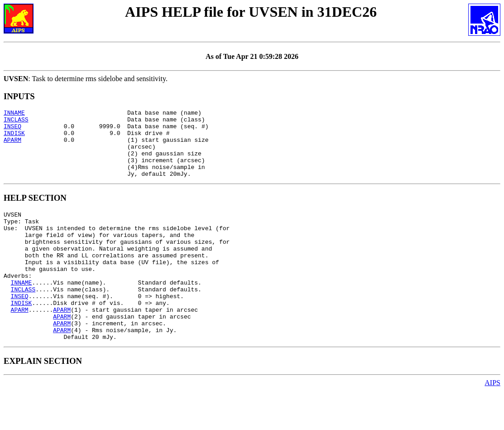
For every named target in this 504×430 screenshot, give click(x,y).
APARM (12, 146)
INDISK (14, 138)
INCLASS (16, 122)
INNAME (14, 114)
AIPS (492, 422)
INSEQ (12, 130)
